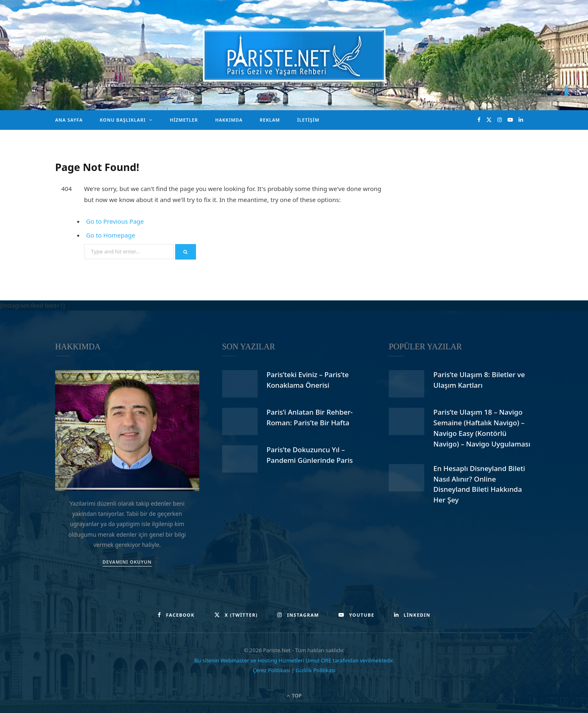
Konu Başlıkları (123, 120)
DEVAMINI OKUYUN (127, 562)
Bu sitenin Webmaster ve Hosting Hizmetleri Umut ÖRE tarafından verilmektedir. (294, 660)
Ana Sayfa (69, 120)
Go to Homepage (111, 235)
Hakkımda (229, 120)
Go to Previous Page (115, 221)
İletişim (308, 120)
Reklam (270, 120)
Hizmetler (184, 120)
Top (294, 696)
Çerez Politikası (272, 670)
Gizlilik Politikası (315, 670)
